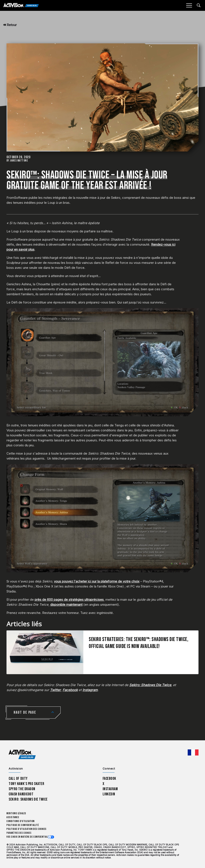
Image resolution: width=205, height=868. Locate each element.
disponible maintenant (66, 604)
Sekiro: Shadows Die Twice (28, 799)
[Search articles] (199, 5)
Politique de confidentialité (23, 825)
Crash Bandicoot (21, 794)
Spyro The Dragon (22, 789)
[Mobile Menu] (189, 5)
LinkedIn (109, 794)
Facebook (110, 779)
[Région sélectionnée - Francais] (193, 752)
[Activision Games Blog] (21, 6)
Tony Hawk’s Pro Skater (26, 784)
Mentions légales (16, 813)
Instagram (110, 789)
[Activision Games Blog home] (22, 755)
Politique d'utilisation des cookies (27, 829)
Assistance (13, 817)
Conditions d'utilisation (21, 821)
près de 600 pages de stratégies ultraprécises (69, 600)
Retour (10, 25)
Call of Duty (18, 779)
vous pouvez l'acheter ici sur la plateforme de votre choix (97, 581)
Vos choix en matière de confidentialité (29, 837)
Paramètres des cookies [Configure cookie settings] (19, 833)
